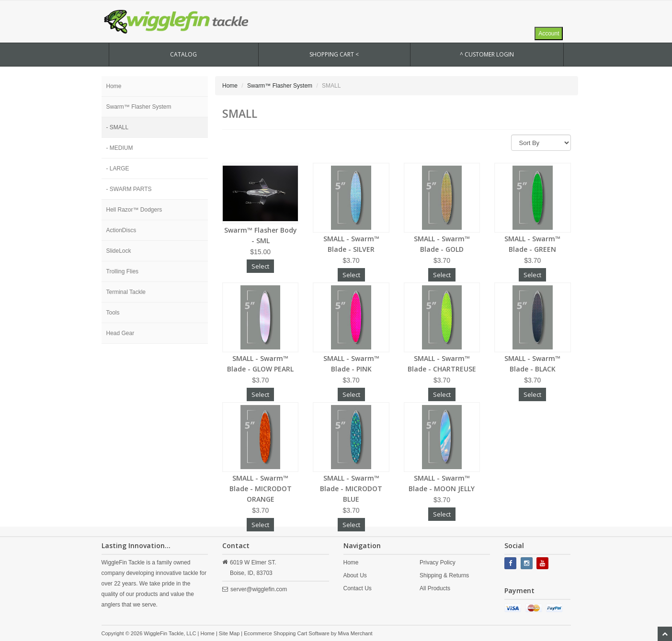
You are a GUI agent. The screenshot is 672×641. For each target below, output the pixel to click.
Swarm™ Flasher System (139, 107)
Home (114, 86)
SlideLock (119, 251)
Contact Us (358, 588)
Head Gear (120, 333)
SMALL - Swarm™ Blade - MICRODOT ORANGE (261, 489)
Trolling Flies (123, 271)
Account (549, 34)
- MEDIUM (120, 148)
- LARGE (118, 169)
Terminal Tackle (126, 292)
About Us (355, 575)
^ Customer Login (487, 54)
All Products (435, 588)
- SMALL (118, 127)
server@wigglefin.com (259, 589)
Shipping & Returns (444, 575)
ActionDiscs (121, 230)
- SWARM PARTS (129, 189)
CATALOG (183, 54)
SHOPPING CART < (334, 54)
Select (260, 266)
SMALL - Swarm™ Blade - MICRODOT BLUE (351, 489)
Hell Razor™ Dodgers (134, 210)
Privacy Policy (438, 562)
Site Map (229, 633)
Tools (113, 313)
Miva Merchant (355, 633)
